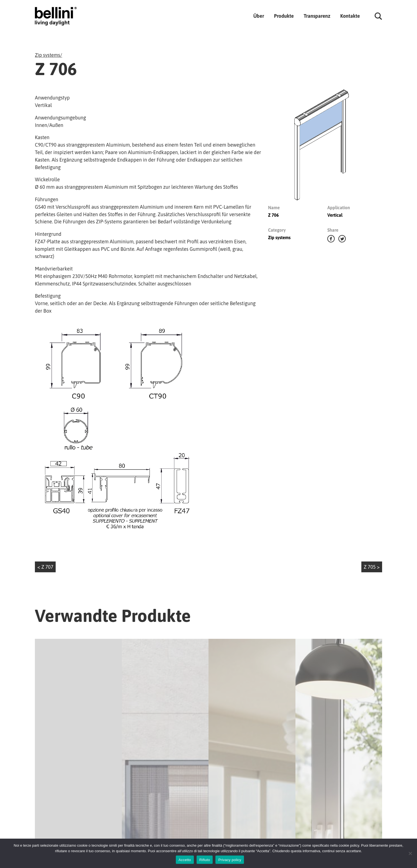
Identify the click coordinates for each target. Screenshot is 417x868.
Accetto (185, 860)
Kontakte (350, 16)
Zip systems (47, 55)
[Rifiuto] (410, 853)
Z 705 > (372, 567)
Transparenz (317, 16)
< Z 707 (45, 567)
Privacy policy (230, 860)
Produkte (284, 16)
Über (259, 16)
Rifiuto (205, 860)
